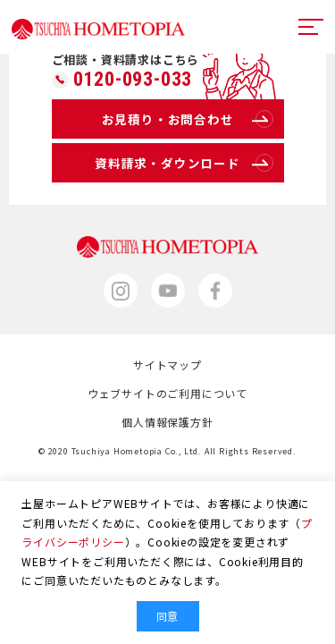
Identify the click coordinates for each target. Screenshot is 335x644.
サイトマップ (167, 364)
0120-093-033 (133, 80)
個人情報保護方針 (167, 422)
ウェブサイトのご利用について (167, 393)
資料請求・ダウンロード (184, 163)
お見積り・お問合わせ (188, 119)
